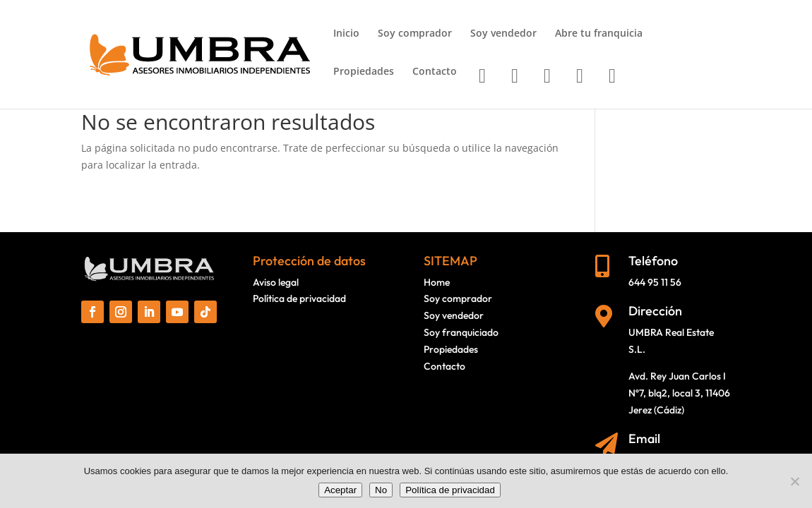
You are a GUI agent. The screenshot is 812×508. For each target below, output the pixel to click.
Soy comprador (415, 34)
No (381, 490)
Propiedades (364, 72)
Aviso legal (276, 282)
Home (437, 282)
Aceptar (340, 490)
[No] (794, 481)
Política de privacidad (299, 298)
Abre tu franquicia (599, 34)
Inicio (346, 34)
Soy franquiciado (461, 332)
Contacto (435, 72)
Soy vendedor (503, 34)
